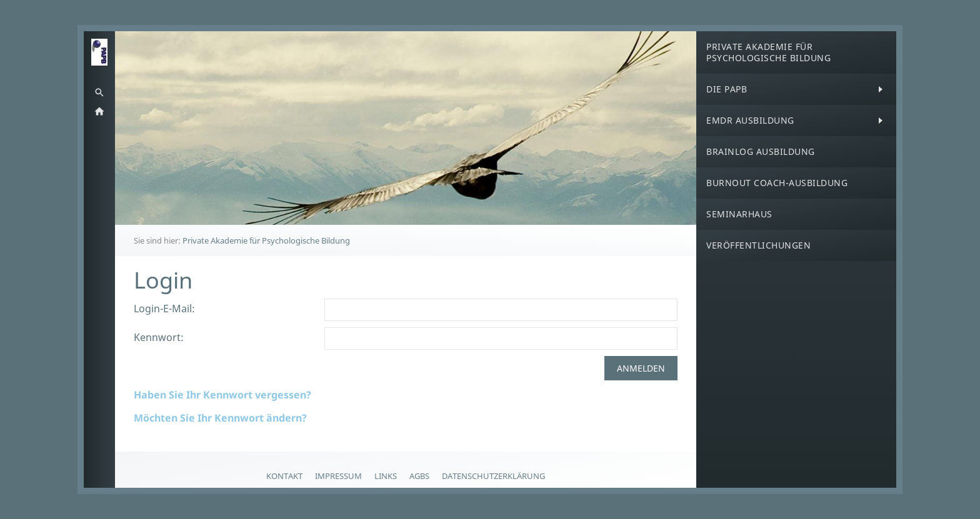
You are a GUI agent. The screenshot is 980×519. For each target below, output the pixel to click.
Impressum (338, 476)
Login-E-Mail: (164, 309)
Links (386, 476)
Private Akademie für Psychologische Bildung (266, 240)
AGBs (419, 476)
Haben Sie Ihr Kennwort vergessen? (222, 395)
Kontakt (284, 476)
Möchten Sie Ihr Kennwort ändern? (220, 418)
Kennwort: (159, 337)
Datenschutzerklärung (493, 476)
